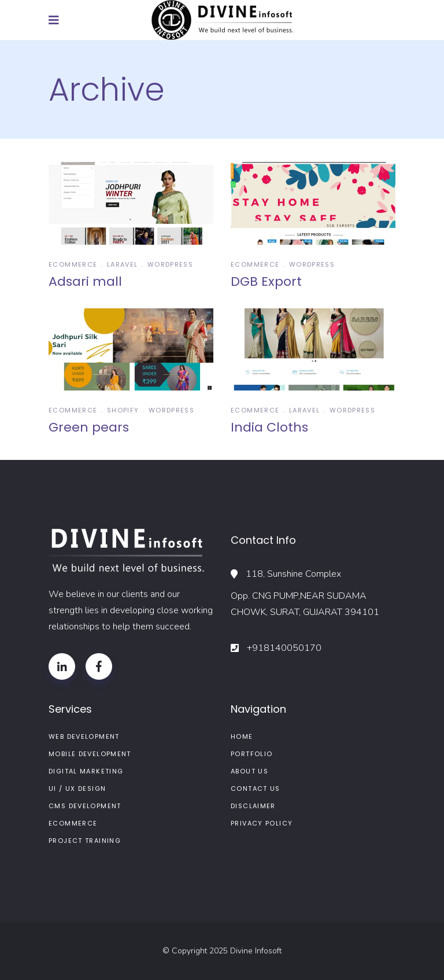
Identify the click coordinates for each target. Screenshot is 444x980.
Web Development (84, 736)
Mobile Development (90, 754)
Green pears (89, 427)
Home (242, 736)
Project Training (85, 841)
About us (249, 771)
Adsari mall (85, 281)
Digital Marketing (86, 771)
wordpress (170, 264)
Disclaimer (253, 806)
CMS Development (85, 806)
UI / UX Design (77, 789)
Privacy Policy (262, 823)
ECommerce (73, 823)
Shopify (123, 410)
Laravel (123, 264)
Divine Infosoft (256, 951)
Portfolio (251, 754)
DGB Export (266, 281)
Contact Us (256, 789)
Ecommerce (73, 264)
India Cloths (269, 427)
